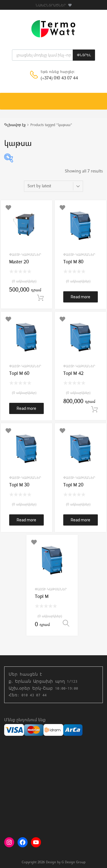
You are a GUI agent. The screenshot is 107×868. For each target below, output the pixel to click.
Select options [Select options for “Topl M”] (66, 623)
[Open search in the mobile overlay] (53, 55)
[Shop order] (53, 186)
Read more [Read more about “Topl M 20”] (81, 520)
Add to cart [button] (40, 298)
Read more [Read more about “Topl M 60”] (26, 408)
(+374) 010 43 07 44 (54, 78)
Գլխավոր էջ (15, 125)
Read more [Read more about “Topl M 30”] (26, 520)
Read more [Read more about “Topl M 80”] (81, 297)
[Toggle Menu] (100, 98)
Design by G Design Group (66, 862)
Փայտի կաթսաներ (25, 255)
